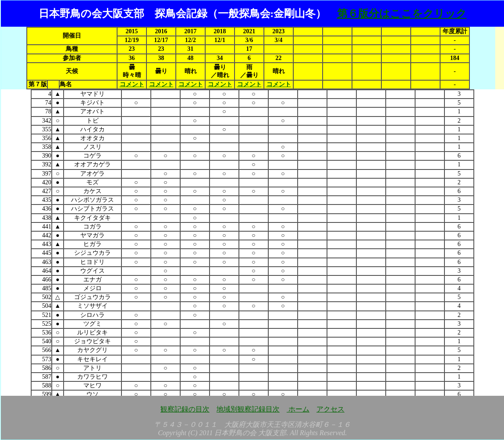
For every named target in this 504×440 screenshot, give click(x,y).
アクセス (330, 409)
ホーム (298, 409)
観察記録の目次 (185, 409)
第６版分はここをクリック (402, 14)
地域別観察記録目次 (248, 409)
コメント (132, 84)
